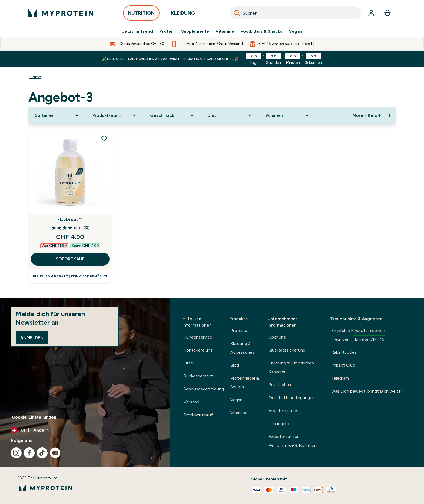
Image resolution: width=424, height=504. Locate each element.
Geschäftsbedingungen (292, 398)
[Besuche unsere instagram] (16, 453)
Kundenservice (198, 337)
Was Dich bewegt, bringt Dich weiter (367, 391)
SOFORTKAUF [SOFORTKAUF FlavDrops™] (70, 259)
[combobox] (295, 13)
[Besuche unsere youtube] (55, 453)
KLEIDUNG (183, 14)
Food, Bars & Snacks (261, 31)
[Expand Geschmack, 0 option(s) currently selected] (172, 115)
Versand (191, 402)
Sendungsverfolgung (204, 389)
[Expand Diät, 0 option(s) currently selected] (230, 115)
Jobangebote (282, 424)
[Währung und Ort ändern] (85, 430)
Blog (235, 365)
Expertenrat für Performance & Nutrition (293, 441)
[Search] (237, 13)
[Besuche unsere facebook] (29, 453)
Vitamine (225, 31)
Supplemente (195, 31)
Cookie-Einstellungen (34, 417)
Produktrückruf (198, 415)
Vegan (295, 31)
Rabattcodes (344, 352)
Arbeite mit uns (283, 411)
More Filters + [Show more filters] (367, 115)
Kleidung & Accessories (242, 348)
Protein (167, 31)
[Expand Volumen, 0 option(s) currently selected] (288, 115)
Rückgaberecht (198, 376)
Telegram (340, 378)
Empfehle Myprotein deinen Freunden (359, 336)
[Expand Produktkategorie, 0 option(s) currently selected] (115, 115)
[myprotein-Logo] (61, 13)
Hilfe (188, 363)
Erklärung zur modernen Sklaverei (291, 367)
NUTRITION (141, 14)
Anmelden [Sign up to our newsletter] (32, 338)
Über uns (277, 337)
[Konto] (371, 13)
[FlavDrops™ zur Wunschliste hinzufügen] (104, 138)
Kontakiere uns (198, 350)
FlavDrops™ (70, 219)
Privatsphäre (281, 385)
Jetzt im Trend (137, 31)
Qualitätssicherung (287, 350)
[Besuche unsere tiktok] (42, 453)
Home (35, 77)
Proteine (239, 331)
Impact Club (343, 365)
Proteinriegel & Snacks (245, 382)
